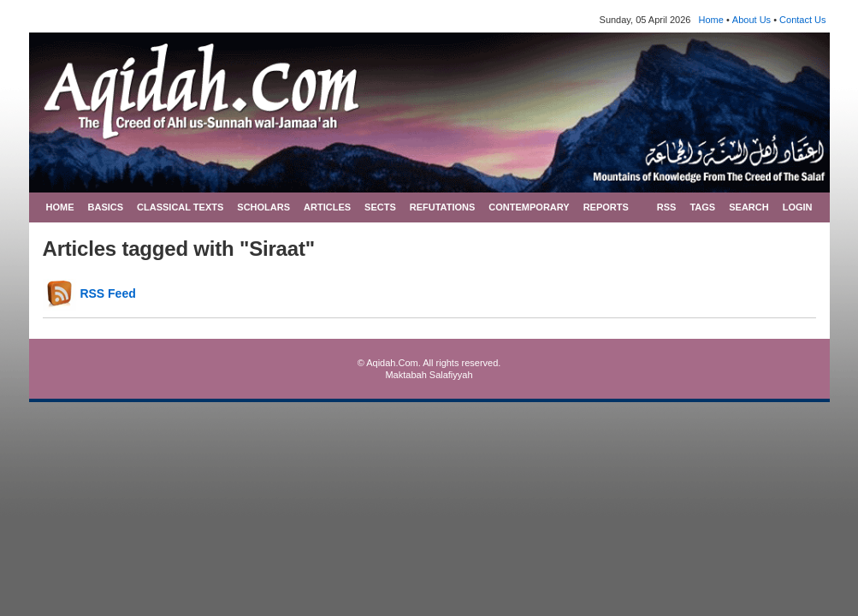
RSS (667, 207)
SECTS (380, 207)
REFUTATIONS (443, 207)
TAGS (702, 207)
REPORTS (606, 207)
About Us (751, 20)
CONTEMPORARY (529, 207)
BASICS (106, 207)
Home (711, 20)
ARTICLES (327, 207)
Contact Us (802, 20)
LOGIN (798, 207)
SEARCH (749, 207)
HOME (60, 207)
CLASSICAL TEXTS (180, 207)
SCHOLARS (263, 207)
